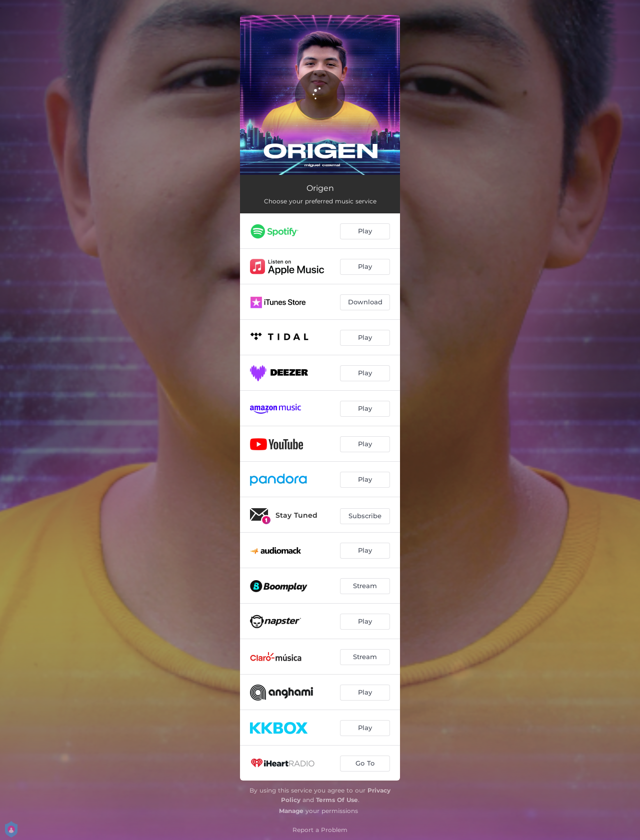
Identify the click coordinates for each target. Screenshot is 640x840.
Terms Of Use (337, 800)
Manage (291, 811)
